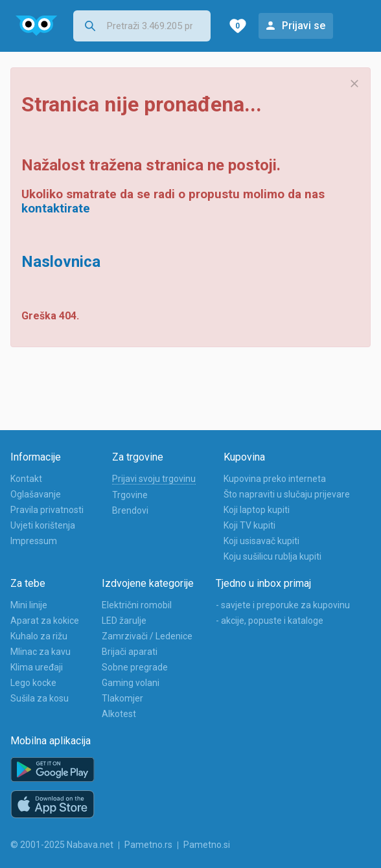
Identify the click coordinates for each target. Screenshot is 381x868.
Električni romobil (137, 605)
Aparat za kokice (45, 621)
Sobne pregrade (135, 667)
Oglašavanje (36, 494)
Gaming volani (131, 683)
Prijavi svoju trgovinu (154, 479)
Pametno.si (207, 845)
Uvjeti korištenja (43, 525)
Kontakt (26, 479)
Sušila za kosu (40, 698)
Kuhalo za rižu (39, 636)
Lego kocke (33, 683)
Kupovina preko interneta (275, 479)
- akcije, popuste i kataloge (270, 621)
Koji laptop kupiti (257, 510)
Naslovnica (61, 262)
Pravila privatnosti (47, 510)
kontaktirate (56, 209)
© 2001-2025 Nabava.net (62, 845)
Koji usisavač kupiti (261, 541)
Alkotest (119, 714)
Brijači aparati (130, 652)
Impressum (34, 541)
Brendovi (130, 510)
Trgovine (130, 495)
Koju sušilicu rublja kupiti (272, 556)
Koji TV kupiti (249, 525)
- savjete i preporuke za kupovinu (283, 605)
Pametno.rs (148, 845)
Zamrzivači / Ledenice (147, 636)
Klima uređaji (37, 667)
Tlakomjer (122, 698)
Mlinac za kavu (40, 652)
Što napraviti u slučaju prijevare (287, 494)
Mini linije (29, 605)
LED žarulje (124, 621)
